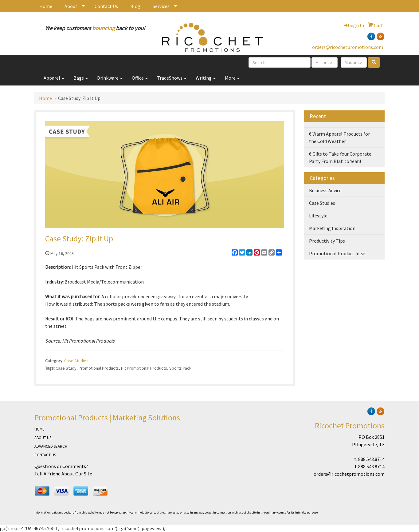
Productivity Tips (327, 241)
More (232, 78)
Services (161, 6)
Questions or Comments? (61, 466)
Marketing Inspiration (332, 228)
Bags (81, 78)
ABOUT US (43, 438)
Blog (135, 6)
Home (46, 6)
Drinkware (110, 78)
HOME (39, 429)
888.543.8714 (371, 459)
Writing (206, 78)
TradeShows (172, 78)
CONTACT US (45, 455)
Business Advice (325, 190)
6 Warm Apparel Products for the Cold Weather (339, 137)
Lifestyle (318, 216)
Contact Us (106, 6)
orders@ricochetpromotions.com (348, 47)
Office (140, 78)
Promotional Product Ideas (338, 253)
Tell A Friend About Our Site (63, 474)
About (71, 6)
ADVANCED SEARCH (51, 446)
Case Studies (76, 361)
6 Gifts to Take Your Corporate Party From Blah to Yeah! (340, 157)
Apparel (54, 78)
